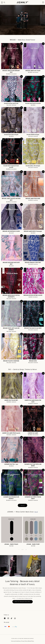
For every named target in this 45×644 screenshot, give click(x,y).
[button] (2, 2)
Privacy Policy (24, 641)
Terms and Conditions (16, 641)
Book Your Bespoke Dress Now (23, 602)
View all (23, 505)
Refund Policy (31, 641)
